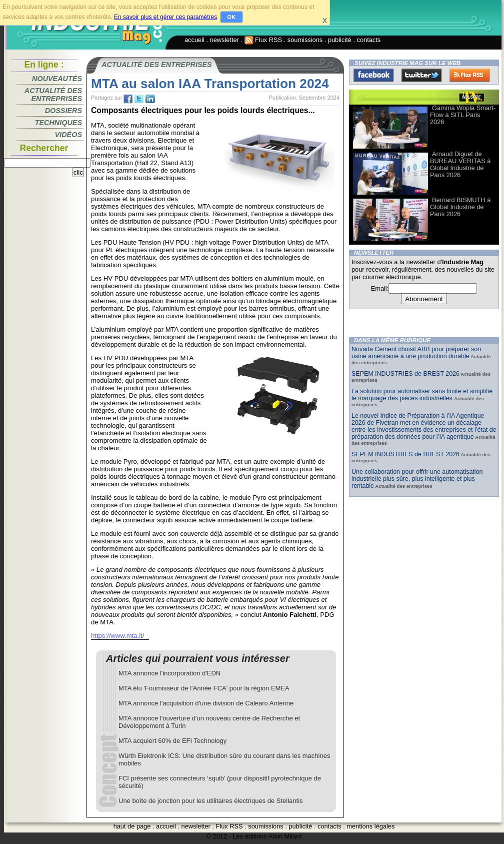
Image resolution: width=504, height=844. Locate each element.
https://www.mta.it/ (117, 636)
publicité (340, 40)
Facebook (373, 75)
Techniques (58, 123)
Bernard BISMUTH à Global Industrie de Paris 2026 (460, 207)
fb (128, 99)
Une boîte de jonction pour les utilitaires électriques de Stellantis (211, 801)
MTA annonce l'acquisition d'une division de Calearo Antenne (206, 703)
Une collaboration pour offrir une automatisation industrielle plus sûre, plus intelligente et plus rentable (417, 479)
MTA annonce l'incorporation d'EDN (169, 673)
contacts (369, 40)
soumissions (305, 40)
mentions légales (370, 826)
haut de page (132, 826)
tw (139, 99)
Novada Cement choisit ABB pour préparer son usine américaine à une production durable (416, 353)
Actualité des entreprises (53, 95)
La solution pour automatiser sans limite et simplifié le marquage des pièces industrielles (422, 395)
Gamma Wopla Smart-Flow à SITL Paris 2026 (463, 115)
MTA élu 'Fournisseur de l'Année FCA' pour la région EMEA (204, 688)
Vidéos (68, 135)
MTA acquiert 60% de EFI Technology (172, 741)
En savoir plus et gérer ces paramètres (165, 17)
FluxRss (469, 75)
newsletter (224, 40)
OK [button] (232, 17)
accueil (194, 40)
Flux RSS (263, 40)
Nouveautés (57, 79)
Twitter (421, 75)
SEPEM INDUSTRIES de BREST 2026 (405, 374)
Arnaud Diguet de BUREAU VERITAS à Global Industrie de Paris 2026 (460, 164)
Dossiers (63, 111)
